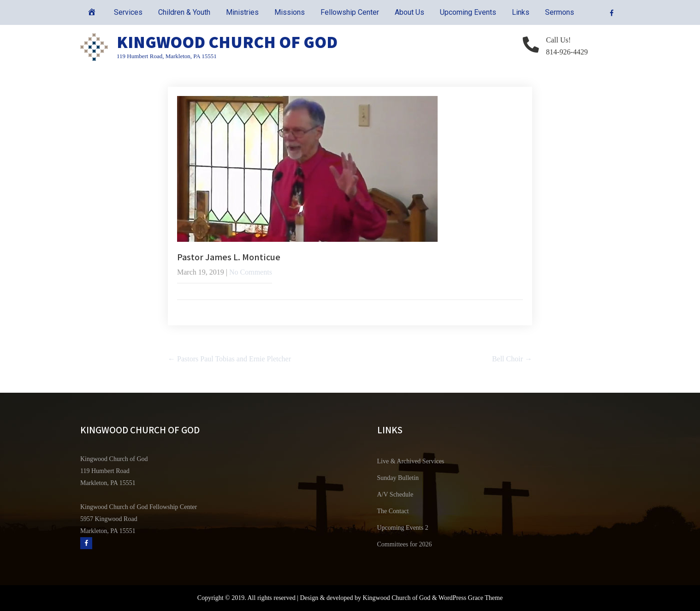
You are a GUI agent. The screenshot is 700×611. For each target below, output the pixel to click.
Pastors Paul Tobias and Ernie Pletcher (229, 359)
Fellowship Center (350, 12)
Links (521, 12)
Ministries (242, 12)
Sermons (560, 12)
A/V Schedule (395, 494)
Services (128, 12)
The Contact (393, 511)
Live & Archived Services (411, 461)
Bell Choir (512, 359)
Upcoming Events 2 (403, 528)
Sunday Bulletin (398, 478)
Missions (290, 12)
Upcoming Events (468, 12)
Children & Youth (184, 12)
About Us (409, 12)
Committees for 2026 (405, 544)
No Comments (251, 272)
